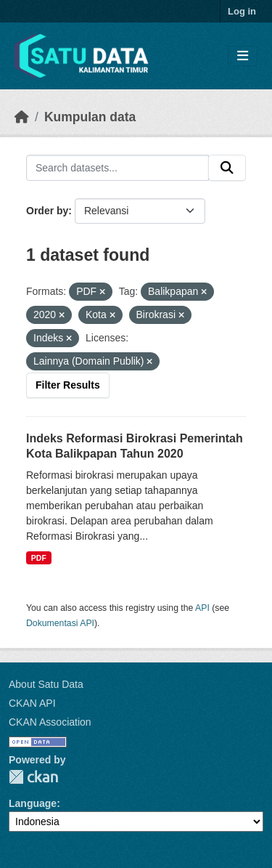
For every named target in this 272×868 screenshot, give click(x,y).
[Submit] (227, 168)
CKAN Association (50, 722)
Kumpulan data (90, 117)
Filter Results (68, 385)
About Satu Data (46, 684)
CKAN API (32, 703)
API (202, 608)
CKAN (33, 777)
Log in (242, 11)
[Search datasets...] (118, 168)
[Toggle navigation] (243, 56)
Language (33, 803)
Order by (47, 211)
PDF (39, 558)
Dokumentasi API (60, 623)
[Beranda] (22, 117)
